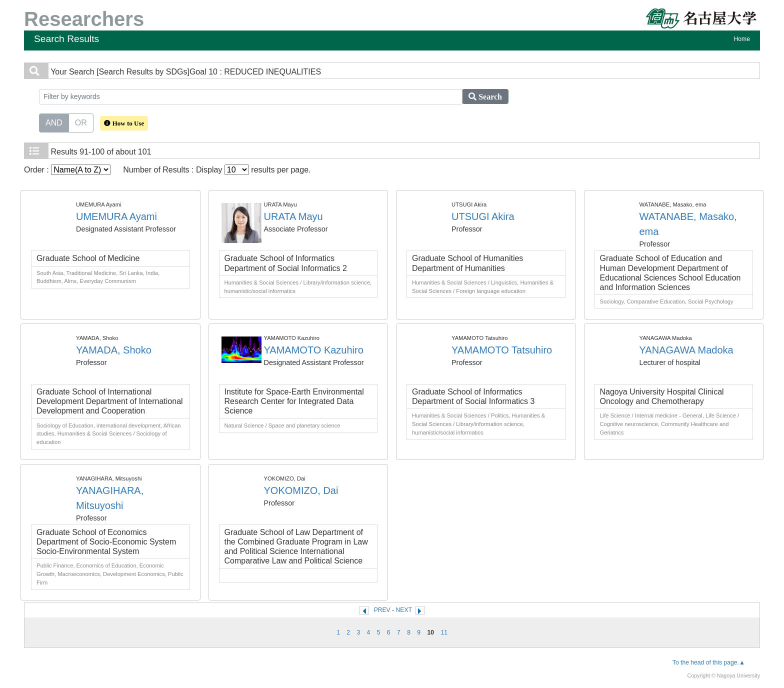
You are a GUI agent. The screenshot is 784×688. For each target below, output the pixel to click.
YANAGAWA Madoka (686, 350)
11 (444, 632)
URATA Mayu (293, 216)
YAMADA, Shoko (114, 350)
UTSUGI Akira (483, 216)
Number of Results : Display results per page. (217, 170)
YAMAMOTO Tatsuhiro (502, 350)
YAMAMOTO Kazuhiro (314, 350)
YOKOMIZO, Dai (301, 490)
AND (54, 122)
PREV (382, 610)
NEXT (404, 610)
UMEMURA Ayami (116, 216)
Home (742, 39)
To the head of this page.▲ (709, 662)
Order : (67, 170)
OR (81, 122)
